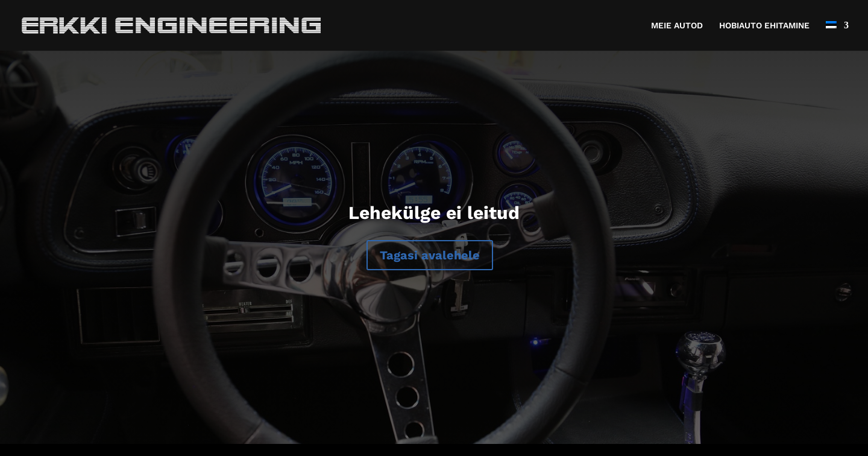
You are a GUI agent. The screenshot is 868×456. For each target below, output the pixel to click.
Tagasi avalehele (430, 255)
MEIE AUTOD (677, 26)
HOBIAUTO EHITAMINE (764, 26)
